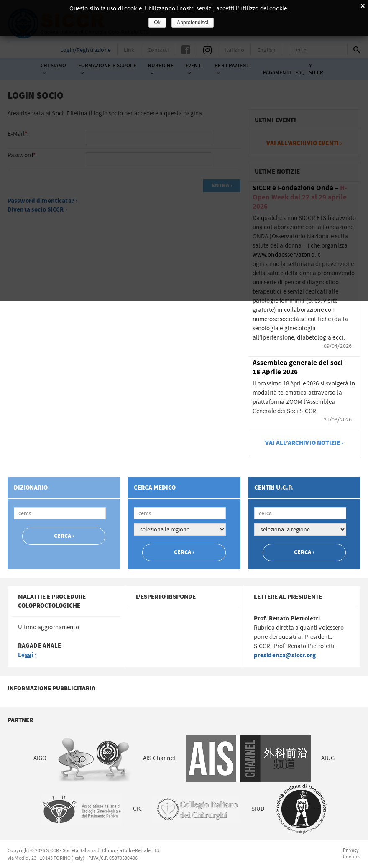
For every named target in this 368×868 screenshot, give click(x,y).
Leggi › (27, 655)
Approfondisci (193, 23)
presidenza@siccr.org (285, 655)
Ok (157, 23)
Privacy (351, 850)
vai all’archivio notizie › (304, 443)
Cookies (352, 857)
